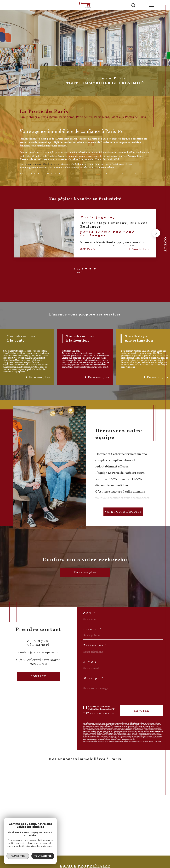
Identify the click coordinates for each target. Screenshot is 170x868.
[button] (156, 233)
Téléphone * (95, 646)
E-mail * (92, 662)
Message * (93, 678)
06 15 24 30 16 (38, 645)
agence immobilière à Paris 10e (43, 164)
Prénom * (92, 629)
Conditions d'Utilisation (139, 741)
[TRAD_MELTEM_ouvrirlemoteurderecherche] (133, 5)
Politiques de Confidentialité (118, 741)
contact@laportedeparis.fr (38, 652)
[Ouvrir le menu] (152, 5)
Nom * (89, 613)
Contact (165, 244)
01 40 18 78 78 (38, 641)
